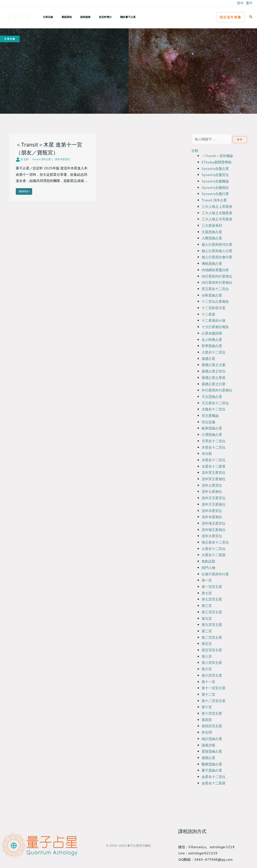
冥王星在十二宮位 (215, 289)
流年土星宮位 (212, 485)
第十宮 (207, 707)
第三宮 (207, 606)
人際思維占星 (212, 238)
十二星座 (208, 314)
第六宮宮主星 (212, 675)
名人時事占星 (212, 339)
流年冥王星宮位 (214, 472)
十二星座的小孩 (214, 320)
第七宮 (207, 593)
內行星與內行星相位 (217, 276)
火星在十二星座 (214, 555)
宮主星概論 (210, 415)
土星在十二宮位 (214, 352)
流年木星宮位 (212, 511)
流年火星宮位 (212, 536)
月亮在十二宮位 (214, 441)
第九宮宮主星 (212, 624)
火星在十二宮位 (214, 549)
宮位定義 (208, 422)
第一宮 (207, 580)
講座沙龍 (208, 745)
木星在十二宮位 (214, 447)
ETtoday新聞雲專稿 (217, 162)
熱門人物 (208, 568)
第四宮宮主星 (212, 726)
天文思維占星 (212, 396)
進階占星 (208, 758)
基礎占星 (208, 358)
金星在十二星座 (214, 783)
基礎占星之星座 (214, 377)
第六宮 (207, 669)
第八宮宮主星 (212, 662)
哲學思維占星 (212, 346)
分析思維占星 (212, 295)
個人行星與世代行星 (217, 244)
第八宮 (207, 656)
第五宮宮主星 (212, 650)
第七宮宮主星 (212, 599)
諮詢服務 (77, 17)
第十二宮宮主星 (214, 701)
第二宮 (207, 631)
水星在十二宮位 (214, 460)
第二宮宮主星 (212, 637)
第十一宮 (208, 682)
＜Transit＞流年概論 (217, 156)
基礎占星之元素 (214, 365)
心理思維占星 (212, 434)
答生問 (207, 732)
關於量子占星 (113, 17)
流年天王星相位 (214, 504)
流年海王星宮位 (214, 523)
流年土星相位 (212, 491)
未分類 (207, 453)
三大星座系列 (212, 225)
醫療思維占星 (212, 764)
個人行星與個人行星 (217, 251)
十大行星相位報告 (215, 327)
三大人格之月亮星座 (217, 219)
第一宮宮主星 (212, 587)
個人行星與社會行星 (217, 257)
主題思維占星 (212, 232)
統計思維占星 (212, 739)
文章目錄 (46, 17)
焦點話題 (208, 561)
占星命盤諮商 (212, 333)
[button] (230, 17)
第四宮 (207, 720)
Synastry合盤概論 (215, 181)
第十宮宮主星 (212, 713)
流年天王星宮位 (214, 498)
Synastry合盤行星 (215, 194)
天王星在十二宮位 (215, 403)
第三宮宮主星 (212, 612)
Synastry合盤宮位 (215, 175)
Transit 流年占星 (214, 200)
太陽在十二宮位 (214, 409)
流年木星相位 (212, 517)
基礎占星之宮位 (214, 371)
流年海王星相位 (214, 530)
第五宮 (207, 643)
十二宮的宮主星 (214, 308)
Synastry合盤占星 (215, 168)
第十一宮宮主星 (214, 688)
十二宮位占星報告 (215, 301)
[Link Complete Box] (53, 167)
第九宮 (207, 618)
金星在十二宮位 (214, 777)
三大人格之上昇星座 (217, 206)
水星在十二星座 (214, 466)
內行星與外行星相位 (217, 282)
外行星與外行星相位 (217, 390)
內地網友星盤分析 (215, 270)
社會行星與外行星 (215, 574)
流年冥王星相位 (214, 479)
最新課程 (62, 17)
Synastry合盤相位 (215, 187)
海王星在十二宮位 (215, 542)
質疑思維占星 (212, 751)
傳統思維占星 (212, 263)
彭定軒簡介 (93, 17)
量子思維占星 (212, 770)
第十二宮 (208, 694)
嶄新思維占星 (212, 428)
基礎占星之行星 (214, 384)
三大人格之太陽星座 (217, 213)
